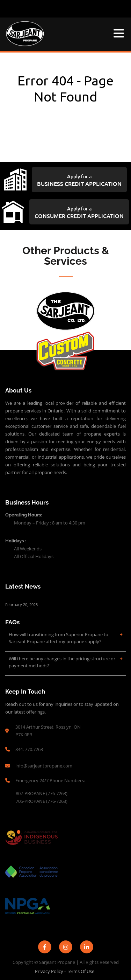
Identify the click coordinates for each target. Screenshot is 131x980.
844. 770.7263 (29, 749)
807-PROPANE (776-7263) (42, 793)
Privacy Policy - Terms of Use (65, 971)
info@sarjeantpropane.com (44, 766)
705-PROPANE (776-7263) (42, 801)
